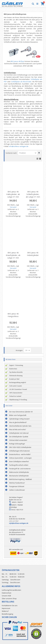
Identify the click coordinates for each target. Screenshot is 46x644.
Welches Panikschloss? (17, 483)
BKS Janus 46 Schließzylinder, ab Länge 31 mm (33, 194)
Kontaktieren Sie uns (10, 605)
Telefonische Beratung (16, 376)
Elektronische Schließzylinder (19, 472)
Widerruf (5, 611)
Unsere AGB (6, 596)
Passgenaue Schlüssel (17, 486)
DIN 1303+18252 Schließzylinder (20, 447)
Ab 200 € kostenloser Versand (18, 389)
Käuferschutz (13, 369)
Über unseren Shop (9, 598)
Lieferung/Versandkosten (11, 590)
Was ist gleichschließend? (18, 422)
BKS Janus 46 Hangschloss (13, 315)
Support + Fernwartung (16, 365)
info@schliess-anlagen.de (19, 146)
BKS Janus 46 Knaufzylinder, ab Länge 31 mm (13, 255)
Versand (13, 207)
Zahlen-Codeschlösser (17, 490)
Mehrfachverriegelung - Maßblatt (20, 479)
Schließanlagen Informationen (20, 451)
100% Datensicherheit (16, 393)
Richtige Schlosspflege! (17, 444)
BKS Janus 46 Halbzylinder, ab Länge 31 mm (13, 194)
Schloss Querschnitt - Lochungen (20, 458)
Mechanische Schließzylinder (19, 476)
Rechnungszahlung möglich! (18, 382)
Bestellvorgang (7, 614)
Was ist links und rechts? (18, 430)
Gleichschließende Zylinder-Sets (20, 426)
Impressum (6, 608)
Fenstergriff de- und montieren (20, 469)
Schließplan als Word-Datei (21, 82)
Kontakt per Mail (14, 379)
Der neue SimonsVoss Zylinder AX (21, 412)
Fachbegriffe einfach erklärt (19, 465)
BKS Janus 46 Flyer (18, 61)
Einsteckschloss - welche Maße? (20, 454)
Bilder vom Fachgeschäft (18, 415)
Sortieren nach (11, 153)
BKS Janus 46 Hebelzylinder (33, 254)
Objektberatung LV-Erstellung (18, 400)
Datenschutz (7, 593)
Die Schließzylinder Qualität (19, 437)
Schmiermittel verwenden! (18, 440)
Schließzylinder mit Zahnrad (19, 433)
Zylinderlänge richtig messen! (19, 419)
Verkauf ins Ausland (15, 396)
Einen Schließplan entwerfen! (19, 462)
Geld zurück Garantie (16, 386)
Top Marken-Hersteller (16, 372)
